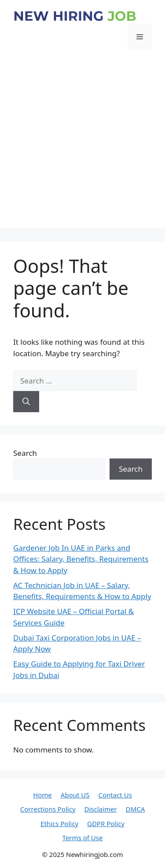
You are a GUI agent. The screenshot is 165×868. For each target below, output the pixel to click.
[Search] (26, 402)
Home (42, 795)
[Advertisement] (82, 146)
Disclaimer (101, 809)
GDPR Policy (106, 823)
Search (25, 453)
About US (75, 795)
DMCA (136, 809)
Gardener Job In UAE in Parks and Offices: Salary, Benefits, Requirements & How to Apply (81, 559)
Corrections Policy (48, 809)
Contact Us (115, 795)
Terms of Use (83, 838)
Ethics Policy (59, 823)
